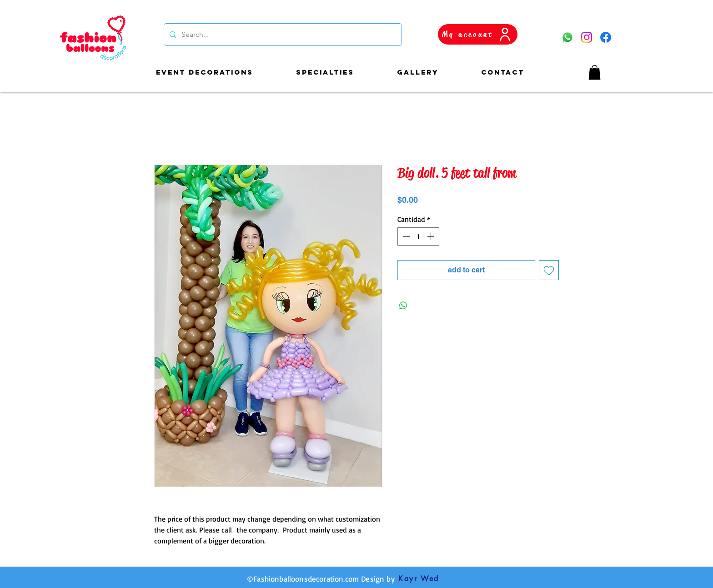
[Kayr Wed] (419, 579)
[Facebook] (606, 37)
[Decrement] (405, 236)
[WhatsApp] (567, 37)
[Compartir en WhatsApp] (403, 306)
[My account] (478, 34)
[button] (595, 72)
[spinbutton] (418, 236)
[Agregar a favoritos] (549, 270)
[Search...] (282, 35)
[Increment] (432, 236)
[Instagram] (587, 37)
